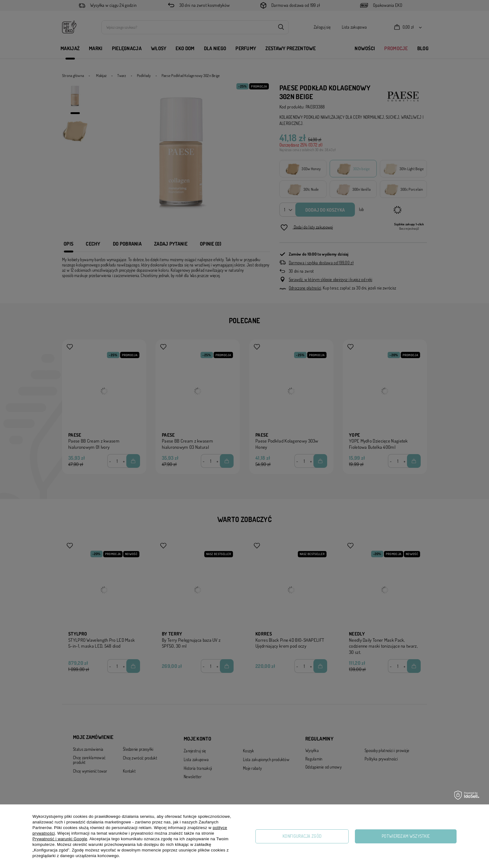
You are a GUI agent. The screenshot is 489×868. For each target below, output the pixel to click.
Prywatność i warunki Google (60, 839)
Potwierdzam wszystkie (406, 836)
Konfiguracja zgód (302, 836)
